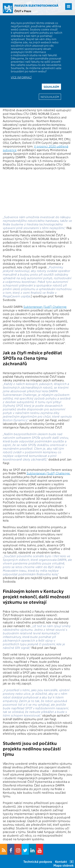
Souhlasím (51, 87)
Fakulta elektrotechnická (36, 5)
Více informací (21, 77)
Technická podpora (38, 861)
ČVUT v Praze (23, 11)
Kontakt (61, 861)
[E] (72, 861)
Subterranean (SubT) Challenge (45, 307)
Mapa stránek (63, 865)
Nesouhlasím (50, 97)
